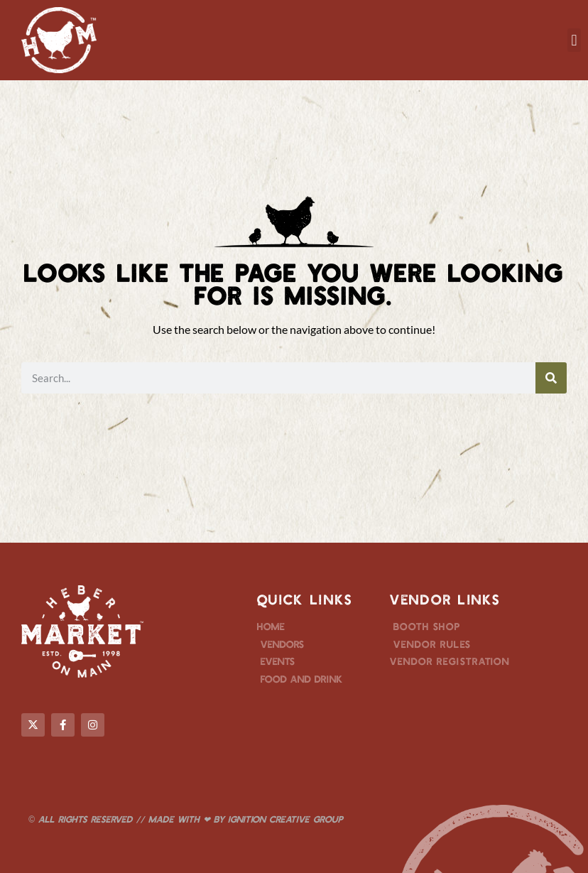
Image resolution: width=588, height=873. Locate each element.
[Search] (551, 378)
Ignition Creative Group (285, 819)
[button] (574, 40)
